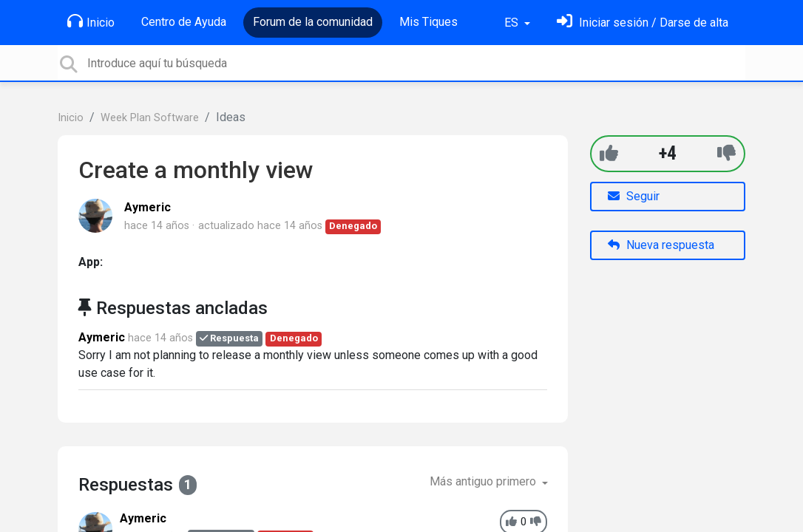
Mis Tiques (428, 22)
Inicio (91, 21)
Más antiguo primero (484, 481)
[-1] (726, 153)
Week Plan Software (150, 118)
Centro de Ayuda (184, 22)
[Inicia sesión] (643, 23)
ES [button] (513, 23)
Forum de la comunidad (313, 22)
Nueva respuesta (661, 245)
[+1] (609, 153)
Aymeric (148, 207)
